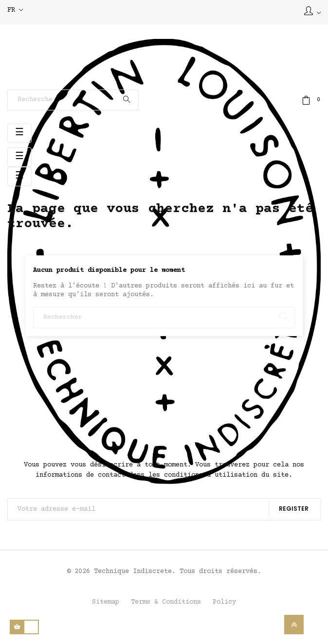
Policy (224, 602)
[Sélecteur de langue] (15, 11)
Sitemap (106, 602)
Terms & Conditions (166, 602)
